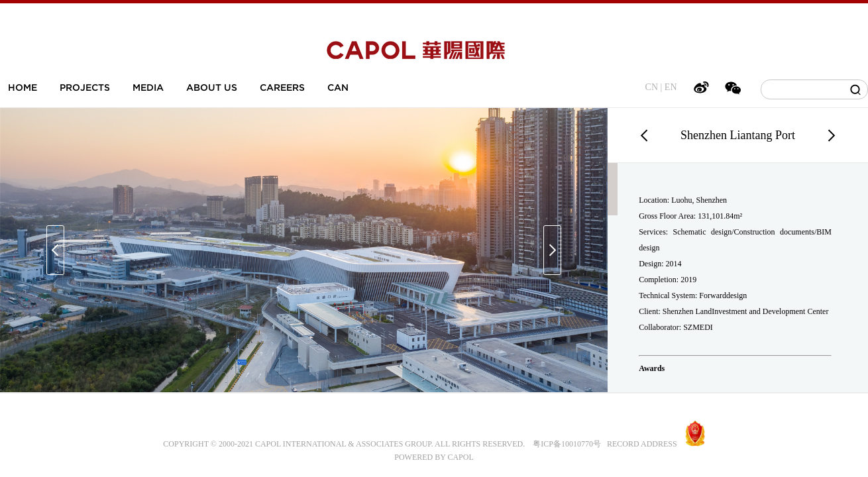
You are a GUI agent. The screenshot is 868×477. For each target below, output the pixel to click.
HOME (23, 87)
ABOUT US (212, 87)
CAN (338, 87)
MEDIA (148, 87)
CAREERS (282, 87)
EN (671, 87)
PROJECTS (85, 87)
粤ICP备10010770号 (567, 444)
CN (652, 87)
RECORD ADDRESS (639, 444)
